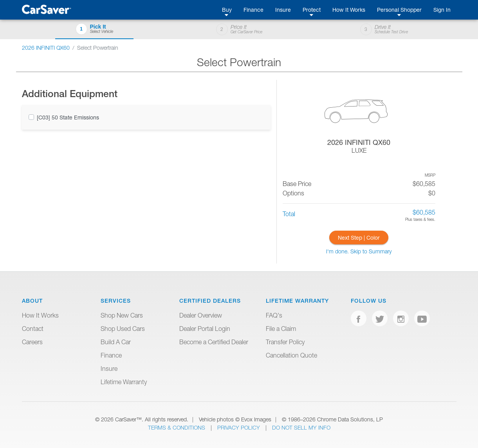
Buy (227, 10)
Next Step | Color (359, 238)
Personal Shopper (399, 10)
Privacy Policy (239, 427)
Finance (253, 10)
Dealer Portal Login (205, 329)
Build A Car (116, 342)
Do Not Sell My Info (301, 427)
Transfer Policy (285, 342)
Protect (312, 10)
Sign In (442, 10)
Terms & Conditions (177, 427)
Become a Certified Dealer (214, 342)
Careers (32, 342)
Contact (33, 329)
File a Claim (281, 329)
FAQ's (274, 315)
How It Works (349, 10)
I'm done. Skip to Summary (359, 251)
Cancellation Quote (291, 355)
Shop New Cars (122, 315)
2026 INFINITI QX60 (46, 48)
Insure (283, 10)
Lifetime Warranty (124, 382)
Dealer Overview (201, 315)
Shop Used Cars (123, 329)
